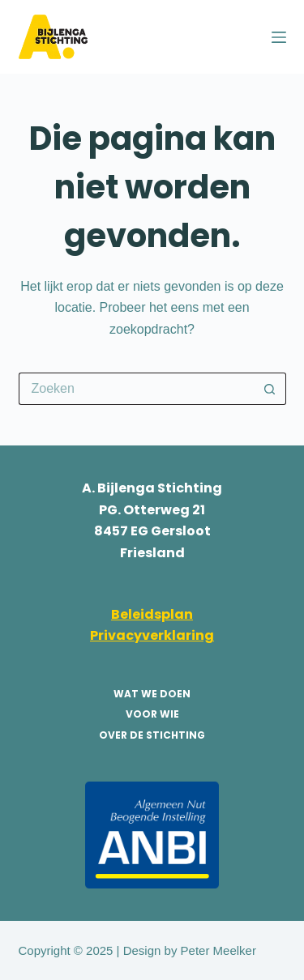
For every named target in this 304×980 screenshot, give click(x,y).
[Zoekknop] (270, 389)
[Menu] (279, 37)
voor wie (152, 714)
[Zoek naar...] (136, 389)
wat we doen (152, 694)
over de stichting (152, 735)
